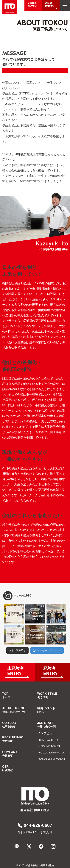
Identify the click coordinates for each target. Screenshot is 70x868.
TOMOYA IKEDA (49, 740)
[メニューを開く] (65, 6)
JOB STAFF (46, 725)
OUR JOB (9, 725)
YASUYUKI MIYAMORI (52, 759)
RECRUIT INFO (13, 739)
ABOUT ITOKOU (14, 710)
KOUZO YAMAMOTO (51, 753)
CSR (7, 768)
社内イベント (46, 710)
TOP (6, 695)
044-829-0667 (35, 825)
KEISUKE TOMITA (50, 746)
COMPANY (10, 754)
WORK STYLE (47, 695)
